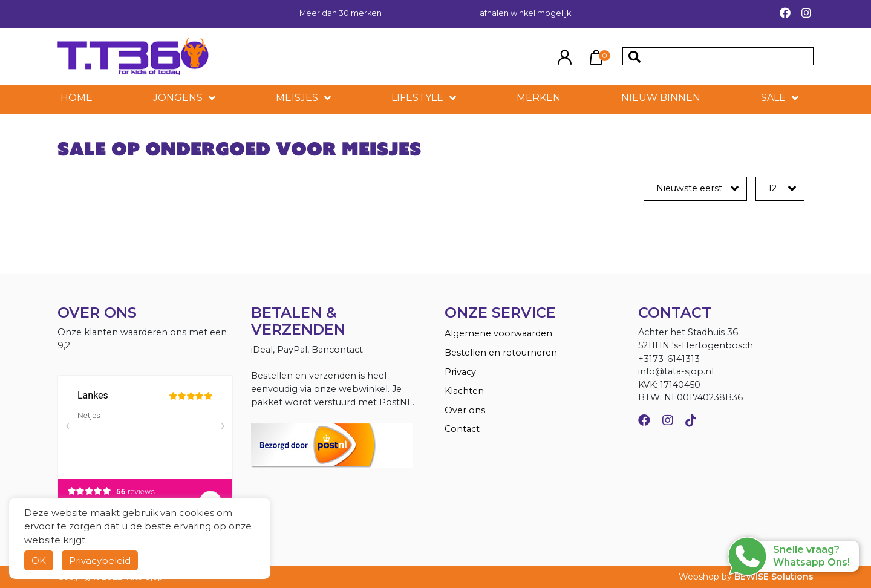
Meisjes (297, 98)
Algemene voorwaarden (498, 333)
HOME (77, 98)
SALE (773, 98)
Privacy (460, 372)
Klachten (464, 391)
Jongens (178, 98)
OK (39, 560)
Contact (462, 429)
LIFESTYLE (417, 98)
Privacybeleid (100, 560)
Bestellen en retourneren (501, 353)
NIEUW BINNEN (661, 98)
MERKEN (539, 98)
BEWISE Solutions (774, 577)
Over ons (465, 410)
